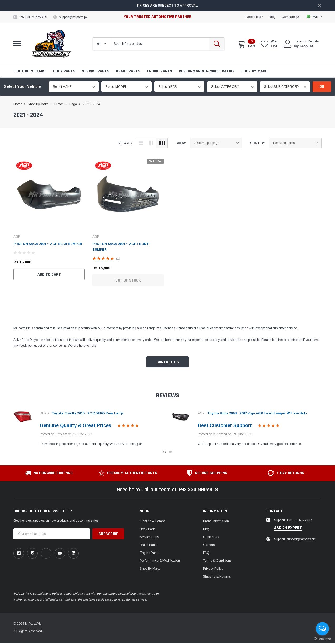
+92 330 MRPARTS (33, 17)
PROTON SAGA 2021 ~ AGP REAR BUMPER (48, 244)
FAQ (206, 553)
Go (322, 87)
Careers (209, 545)
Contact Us (168, 362)
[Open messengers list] (322, 629)
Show (181, 143)
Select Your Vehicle (22, 86)
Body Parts (64, 71)
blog (272, 17)
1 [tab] (165, 452)
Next (330, 427)
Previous (5, 427)
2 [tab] (170, 452)
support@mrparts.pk (73, 17)
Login (298, 41)
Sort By (258, 143)
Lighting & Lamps (30, 71)
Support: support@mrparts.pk (294, 539)
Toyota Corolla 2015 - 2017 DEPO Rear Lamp (87, 413)
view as (125, 143)
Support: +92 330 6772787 (293, 520)
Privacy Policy (213, 569)
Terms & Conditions (217, 561)
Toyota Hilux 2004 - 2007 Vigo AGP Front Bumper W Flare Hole (257, 413)
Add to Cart (49, 275)
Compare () (291, 17)
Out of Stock (128, 280)
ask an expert (288, 528)
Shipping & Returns (217, 577)
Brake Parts (128, 71)
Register (314, 41)
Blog (206, 529)
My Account (304, 46)
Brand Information (216, 521)
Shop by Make (254, 71)
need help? (254, 17)
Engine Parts (160, 71)
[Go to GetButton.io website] (322, 639)
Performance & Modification (207, 71)
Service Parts (96, 71)
